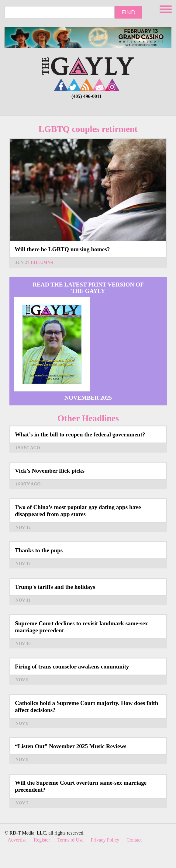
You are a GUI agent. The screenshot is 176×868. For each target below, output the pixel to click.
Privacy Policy (105, 840)
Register (42, 840)
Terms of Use (71, 840)
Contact (134, 840)
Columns (42, 262)
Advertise (17, 840)
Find (128, 12)
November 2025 (88, 398)
